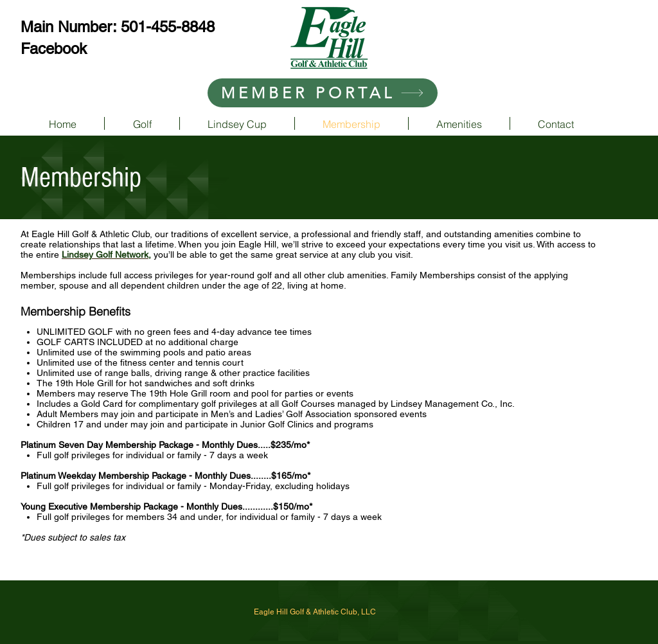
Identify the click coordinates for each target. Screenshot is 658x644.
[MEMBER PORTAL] (323, 93)
